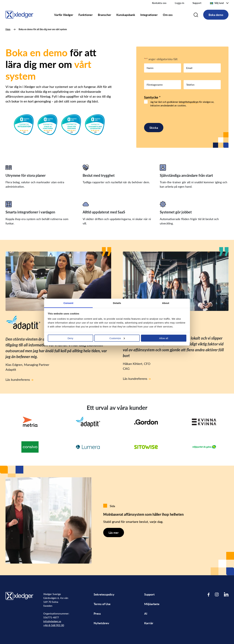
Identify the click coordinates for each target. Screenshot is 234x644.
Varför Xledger (64, 15)
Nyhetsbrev (101, 623)
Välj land (217, 3)
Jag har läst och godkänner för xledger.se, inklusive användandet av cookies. (182, 104)
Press (97, 613)
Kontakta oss (159, 3)
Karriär (149, 623)
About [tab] (166, 303)
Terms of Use (102, 604)
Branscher (105, 15)
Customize (117, 338)
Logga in (179, 3)
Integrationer (149, 15)
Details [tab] (117, 303)
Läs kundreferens (19, 379)
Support (197, 3)
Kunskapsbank (126, 15)
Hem (8, 29)
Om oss (168, 15)
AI (146, 613)
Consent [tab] (68, 303)
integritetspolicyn (189, 102)
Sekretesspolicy (104, 594)
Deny (70, 338)
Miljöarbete (152, 604)
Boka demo (216, 15)
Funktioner (86, 15)
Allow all (164, 338)
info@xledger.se (52, 621)
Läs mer (114, 533)
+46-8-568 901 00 (54, 625)
